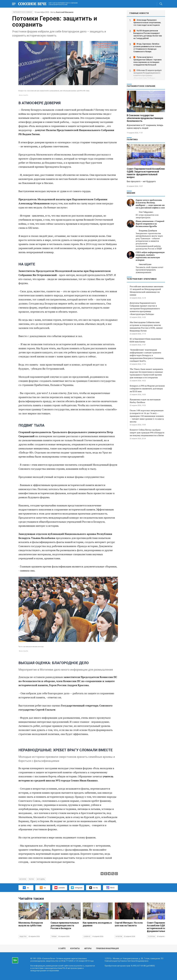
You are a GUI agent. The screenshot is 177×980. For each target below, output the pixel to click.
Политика (132, 140)
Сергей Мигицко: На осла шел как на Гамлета (129, 924)
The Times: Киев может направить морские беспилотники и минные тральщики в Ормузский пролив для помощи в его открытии (146, 373)
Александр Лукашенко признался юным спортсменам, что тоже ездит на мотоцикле (147, 23)
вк (26, 888)
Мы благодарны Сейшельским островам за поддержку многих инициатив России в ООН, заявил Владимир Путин (146, 326)
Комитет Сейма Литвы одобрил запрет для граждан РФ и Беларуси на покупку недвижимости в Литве (147, 433)
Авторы (88, 948)
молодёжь (41, 879)
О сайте (62, 948)
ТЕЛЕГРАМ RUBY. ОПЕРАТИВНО (142, 279)
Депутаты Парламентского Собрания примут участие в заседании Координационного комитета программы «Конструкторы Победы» (145, 309)
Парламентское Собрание (23, 12)
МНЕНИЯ (131, 193)
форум (31, 879)
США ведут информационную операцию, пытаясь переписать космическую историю (150, 256)
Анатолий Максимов (65, 12)
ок (43, 888)
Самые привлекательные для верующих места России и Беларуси (65, 925)
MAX (110, 888)
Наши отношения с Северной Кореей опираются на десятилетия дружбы (150, 224)
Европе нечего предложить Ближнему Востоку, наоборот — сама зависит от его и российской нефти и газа (150, 204)
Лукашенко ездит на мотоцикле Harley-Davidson (145, 401)
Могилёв (23, 879)
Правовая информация (107, 948)
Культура (119, 937)
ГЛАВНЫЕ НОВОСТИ (139, 13)
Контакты (75, 948)
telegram (77, 888)
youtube (60, 888)
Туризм (54, 937)
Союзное (87, 937)
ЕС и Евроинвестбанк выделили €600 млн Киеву (145, 340)
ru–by (94, 888)
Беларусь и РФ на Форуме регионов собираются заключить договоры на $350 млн (147, 389)
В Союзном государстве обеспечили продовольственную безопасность (145, 118)
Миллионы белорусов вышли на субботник (31, 924)
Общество (23, 937)
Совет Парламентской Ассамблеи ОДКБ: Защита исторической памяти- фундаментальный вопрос (146, 173)
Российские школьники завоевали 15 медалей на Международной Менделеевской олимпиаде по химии (146, 291)
